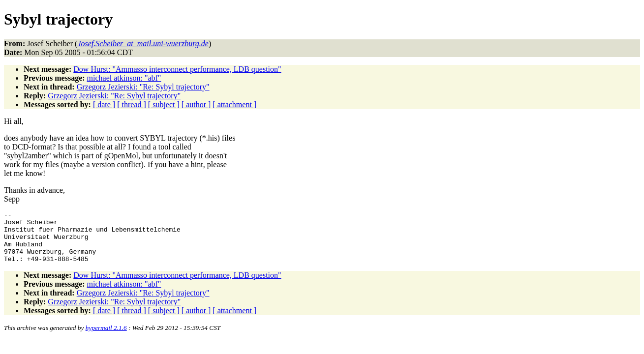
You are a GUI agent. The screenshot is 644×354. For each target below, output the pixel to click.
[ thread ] (132, 104)
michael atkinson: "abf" (124, 78)
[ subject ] (164, 104)
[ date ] (104, 104)
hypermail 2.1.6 (106, 338)
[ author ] (196, 104)
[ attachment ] (234, 104)
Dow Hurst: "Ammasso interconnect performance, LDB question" (177, 69)
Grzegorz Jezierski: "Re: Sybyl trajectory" (143, 87)
